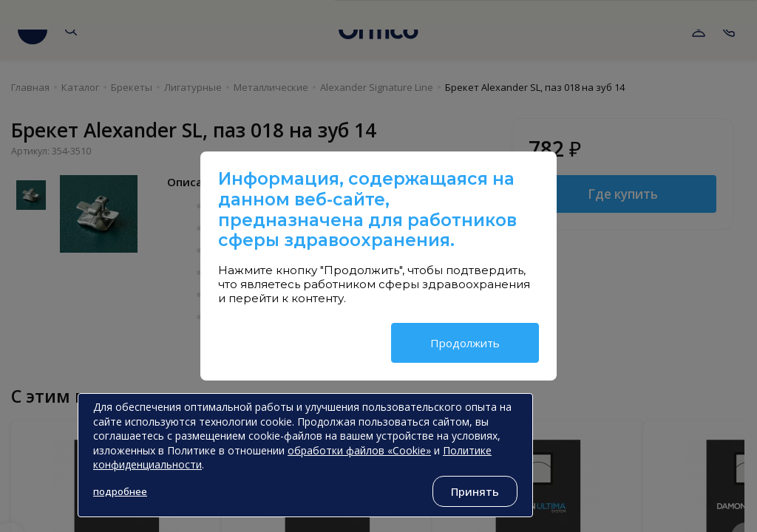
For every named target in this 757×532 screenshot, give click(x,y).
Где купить (623, 194)
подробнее (120, 491)
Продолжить (465, 343)
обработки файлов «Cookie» (359, 450)
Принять (475, 491)
